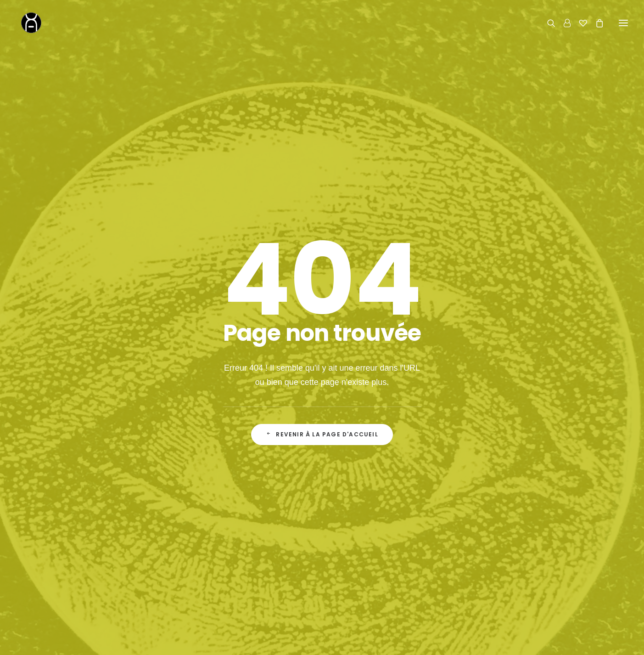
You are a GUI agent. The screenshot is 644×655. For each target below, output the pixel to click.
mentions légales (396, 640)
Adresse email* (358, 371)
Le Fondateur (230, 561)
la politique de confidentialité (420, 408)
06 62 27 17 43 (502, 556)
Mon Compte (367, 561)
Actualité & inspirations (245, 575)
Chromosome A (268, 640)
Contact (478, 512)
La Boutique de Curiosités (249, 546)
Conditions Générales (381, 575)
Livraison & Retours (378, 546)
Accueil (221, 532)
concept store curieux (331, 640)
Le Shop (360, 532)
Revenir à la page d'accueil (322, 272)
